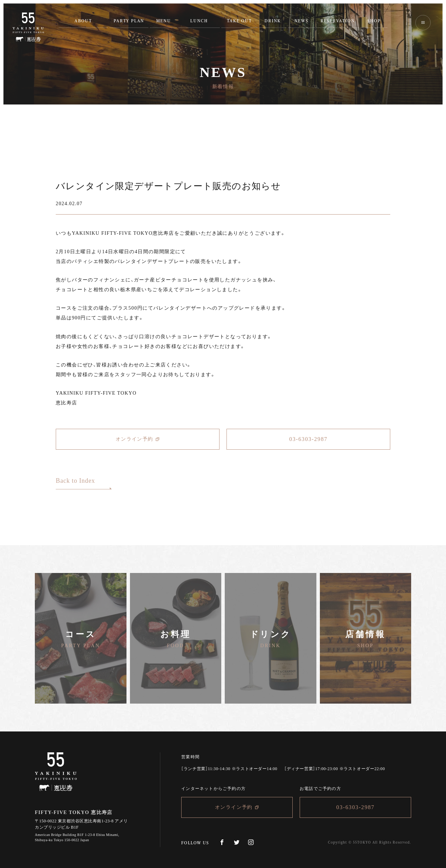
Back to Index (75, 481)
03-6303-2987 (308, 439)
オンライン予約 (138, 439)
